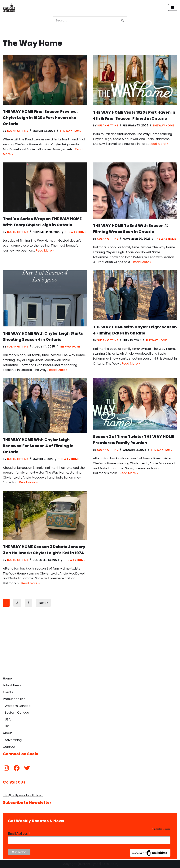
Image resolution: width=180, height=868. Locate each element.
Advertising (13, 740)
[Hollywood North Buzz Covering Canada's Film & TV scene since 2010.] (9, 7)
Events (8, 692)
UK (7, 726)
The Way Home (70, 131)
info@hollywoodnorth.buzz (23, 795)
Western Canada (18, 706)
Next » (43, 603)
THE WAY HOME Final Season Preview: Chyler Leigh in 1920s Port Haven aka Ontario (40, 118)
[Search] (86, 20)
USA (8, 719)
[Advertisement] (90, 646)
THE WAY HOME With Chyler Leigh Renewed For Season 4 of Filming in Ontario (38, 446)
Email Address (19, 834)
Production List (14, 699)
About (7, 733)
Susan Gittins (18, 131)
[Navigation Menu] (173, 7)
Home (7, 678)
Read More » (159, 144)
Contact (9, 747)
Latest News (12, 685)
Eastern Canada (17, 713)
